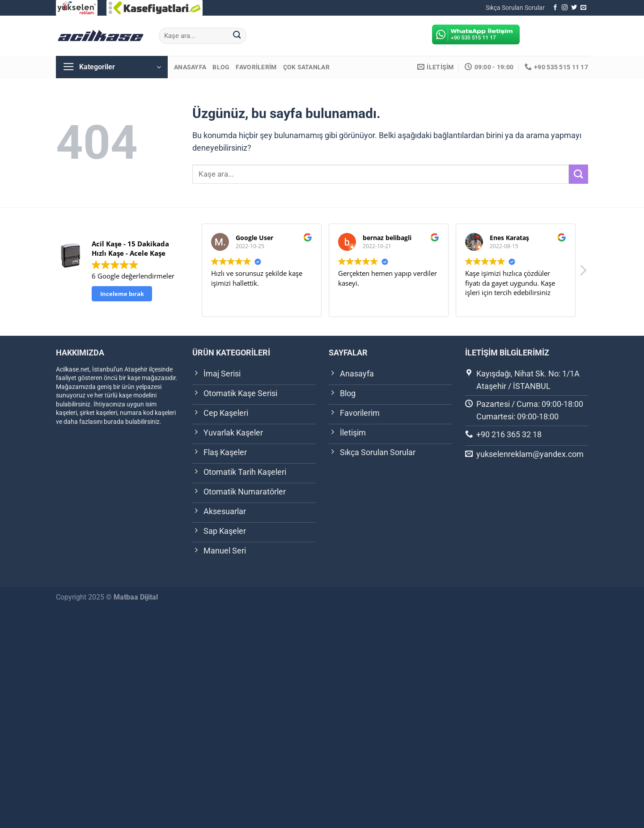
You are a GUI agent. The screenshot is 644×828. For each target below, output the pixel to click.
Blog (221, 67)
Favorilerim (256, 67)
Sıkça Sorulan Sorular (515, 8)
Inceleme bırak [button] (122, 294)
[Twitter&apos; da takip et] (574, 8)
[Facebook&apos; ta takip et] (555, 8)
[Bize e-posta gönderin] (583, 8)
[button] (583, 273)
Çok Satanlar (306, 67)
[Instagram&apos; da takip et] (565, 8)
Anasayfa (190, 67)
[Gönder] (237, 36)
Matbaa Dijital (136, 597)
